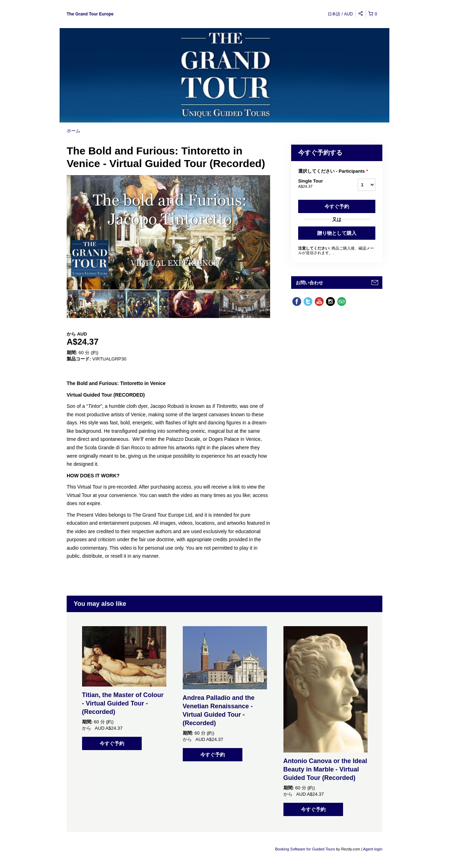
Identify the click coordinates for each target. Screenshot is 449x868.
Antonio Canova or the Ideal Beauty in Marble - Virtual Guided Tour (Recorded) (325, 769)
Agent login (373, 849)
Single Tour (319, 184)
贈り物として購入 (337, 233)
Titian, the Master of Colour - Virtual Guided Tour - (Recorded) (123, 703)
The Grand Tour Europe (90, 14)
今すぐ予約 (337, 206)
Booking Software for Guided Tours (305, 849)
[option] (92, 304)
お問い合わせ (309, 283)
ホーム (73, 131)
